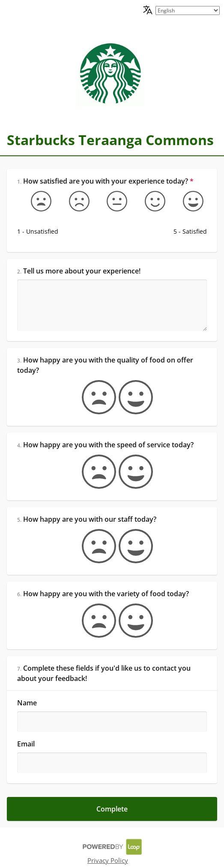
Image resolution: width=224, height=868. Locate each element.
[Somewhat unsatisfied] (74, 201)
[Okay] (112, 201)
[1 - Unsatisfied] (36, 201)
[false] (94, 397)
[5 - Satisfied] (188, 201)
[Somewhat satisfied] (150, 201)
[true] (131, 397)
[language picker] (188, 10)
